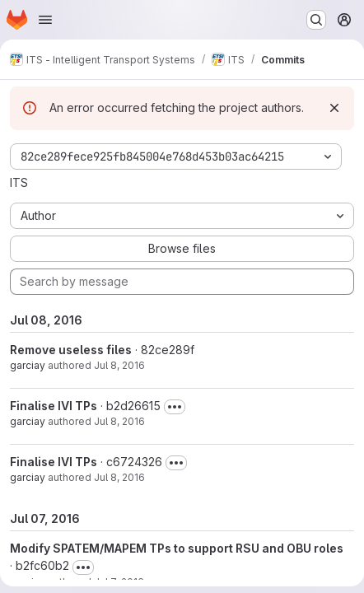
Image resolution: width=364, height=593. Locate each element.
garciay (28, 365)
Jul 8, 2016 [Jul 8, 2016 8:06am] (119, 421)
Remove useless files (71, 350)
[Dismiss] (334, 108)
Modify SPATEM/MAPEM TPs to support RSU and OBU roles (177, 548)
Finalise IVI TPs (54, 406)
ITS (19, 182)
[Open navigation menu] (45, 20)
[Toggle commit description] (175, 407)
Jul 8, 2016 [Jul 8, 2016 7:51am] (119, 477)
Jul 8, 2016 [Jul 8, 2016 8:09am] (119, 365)
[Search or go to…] (316, 20)
